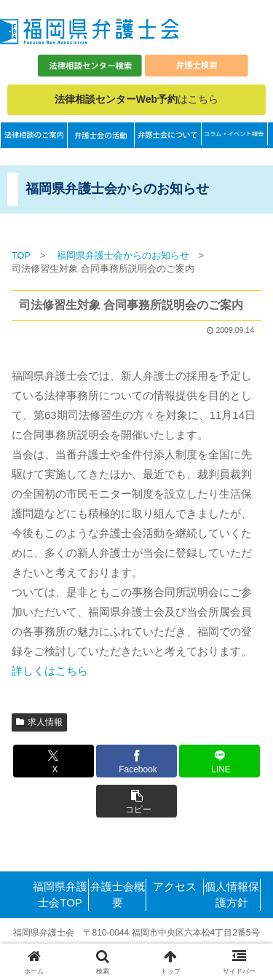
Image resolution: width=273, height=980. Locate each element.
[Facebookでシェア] (136, 761)
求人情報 (39, 722)
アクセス (175, 886)
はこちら (136, 99)
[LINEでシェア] (219, 761)
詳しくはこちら (50, 671)
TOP (21, 255)
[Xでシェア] (54, 761)
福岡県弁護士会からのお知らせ (123, 255)
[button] (136, 801)
